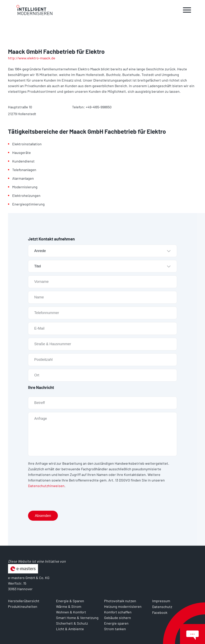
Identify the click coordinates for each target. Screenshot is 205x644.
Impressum (161, 600)
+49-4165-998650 (99, 107)
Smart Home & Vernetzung (77, 617)
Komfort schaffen (118, 612)
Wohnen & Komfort (71, 612)
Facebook (160, 612)
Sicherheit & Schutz (72, 623)
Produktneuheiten (23, 606)
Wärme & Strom (69, 606)
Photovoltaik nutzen (120, 600)
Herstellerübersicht (24, 600)
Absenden (43, 515)
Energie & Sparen (70, 600)
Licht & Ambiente (70, 628)
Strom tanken (115, 628)
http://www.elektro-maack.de (32, 58)
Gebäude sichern (118, 617)
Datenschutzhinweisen (46, 485)
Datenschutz (162, 606)
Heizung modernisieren (123, 606)
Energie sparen (116, 623)
